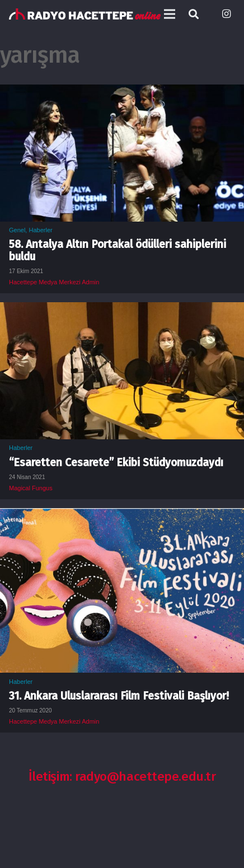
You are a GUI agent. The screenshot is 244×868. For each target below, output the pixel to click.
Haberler (40, 230)
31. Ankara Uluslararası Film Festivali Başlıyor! (119, 696)
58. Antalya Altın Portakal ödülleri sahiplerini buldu (118, 250)
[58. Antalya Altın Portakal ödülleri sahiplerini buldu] (122, 92)
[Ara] (194, 14)
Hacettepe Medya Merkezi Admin (54, 282)
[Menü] (170, 14)
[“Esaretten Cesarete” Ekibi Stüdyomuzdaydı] (122, 310)
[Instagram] (226, 14)
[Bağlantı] (85, 14)
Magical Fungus (31, 488)
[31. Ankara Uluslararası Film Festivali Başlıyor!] (122, 516)
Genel (17, 230)
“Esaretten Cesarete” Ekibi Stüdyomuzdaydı (116, 463)
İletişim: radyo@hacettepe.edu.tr (122, 776)
